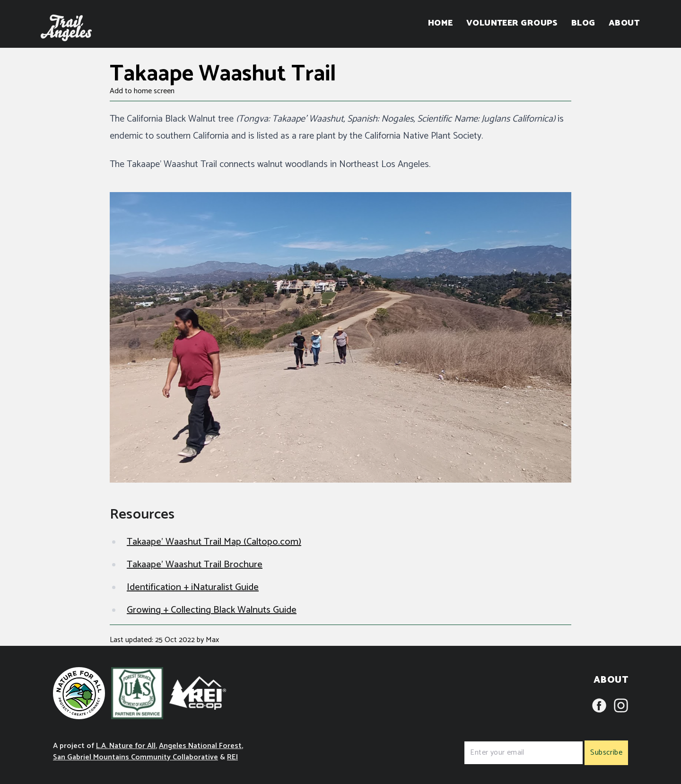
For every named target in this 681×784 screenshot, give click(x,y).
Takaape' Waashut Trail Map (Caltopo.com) (214, 542)
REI (232, 757)
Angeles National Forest (200, 746)
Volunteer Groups (512, 23)
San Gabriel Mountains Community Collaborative (135, 757)
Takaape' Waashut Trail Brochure (195, 565)
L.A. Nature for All (126, 746)
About (624, 23)
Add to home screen (142, 91)
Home (441, 23)
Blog (583, 23)
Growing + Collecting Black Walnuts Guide (212, 610)
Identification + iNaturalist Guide (193, 587)
